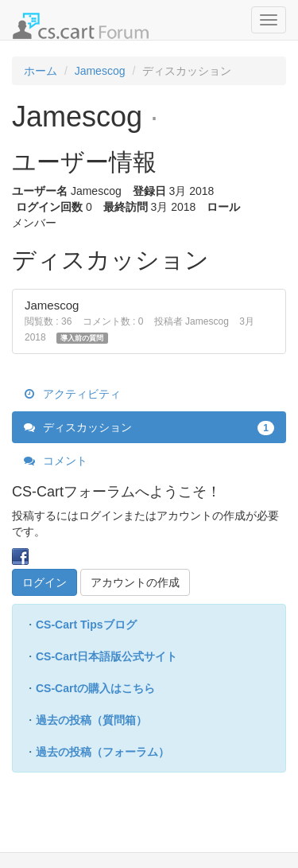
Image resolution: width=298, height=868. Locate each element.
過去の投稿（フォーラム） (103, 752)
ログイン (45, 582)
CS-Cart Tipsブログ (86, 625)
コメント (56, 461)
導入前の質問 (82, 338)
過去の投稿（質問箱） (91, 720)
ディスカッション (149, 427)
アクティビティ (72, 394)
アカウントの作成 (135, 582)
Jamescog (52, 305)
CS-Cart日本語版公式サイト (106, 656)
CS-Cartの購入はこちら (95, 688)
